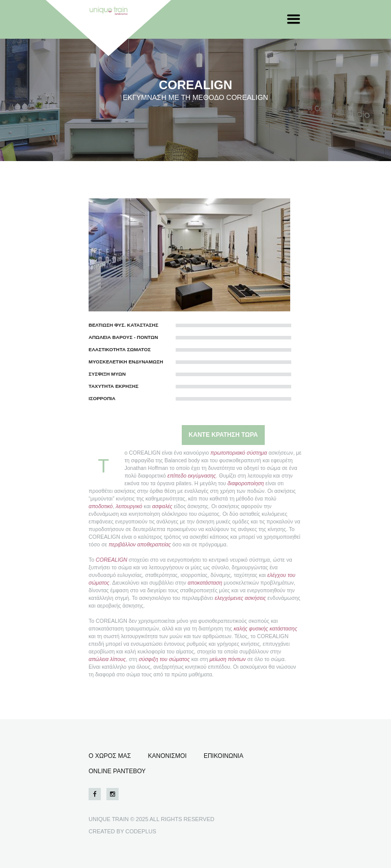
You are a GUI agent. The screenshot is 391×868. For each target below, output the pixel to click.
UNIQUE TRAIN (109, 819)
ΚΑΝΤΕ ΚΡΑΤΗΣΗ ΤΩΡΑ (224, 435)
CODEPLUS (141, 831)
